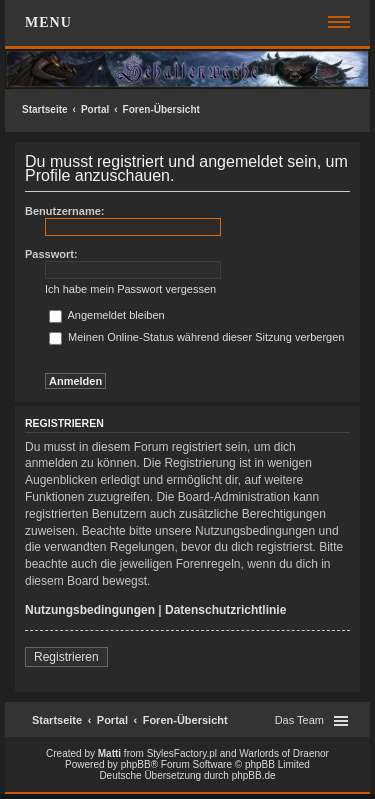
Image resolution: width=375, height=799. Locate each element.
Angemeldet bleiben (107, 315)
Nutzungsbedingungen (90, 610)
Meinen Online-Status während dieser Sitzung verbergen (196, 337)
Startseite (45, 109)
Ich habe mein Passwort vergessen (130, 289)
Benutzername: (64, 211)
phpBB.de (254, 775)
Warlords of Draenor (284, 753)
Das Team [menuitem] (299, 720)
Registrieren (66, 657)
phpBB (136, 764)
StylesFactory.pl (182, 753)
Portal (95, 109)
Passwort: (51, 254)
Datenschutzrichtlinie (225, 610)
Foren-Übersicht (161, 109)
